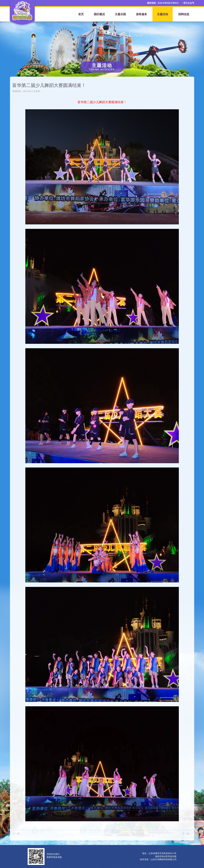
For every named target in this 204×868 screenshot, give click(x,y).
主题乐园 (120, 14)
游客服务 (142, 14)
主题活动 (163, 14)
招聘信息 (184, 14)
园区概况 (99, 14)
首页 (81, 14)
